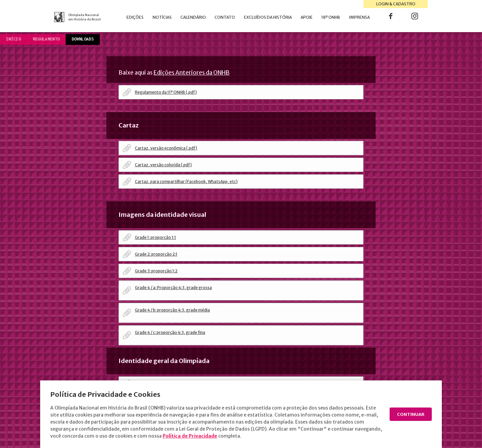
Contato (225, 17)
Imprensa (359, 17)
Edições (135, 17)
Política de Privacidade (218, 436)
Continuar (410, 414)
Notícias (162, 17)
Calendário (193, 17)
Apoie (307, 17)
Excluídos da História (268, 17)
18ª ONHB (331, 17)
